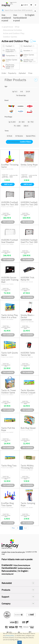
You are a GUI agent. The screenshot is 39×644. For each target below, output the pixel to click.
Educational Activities (12, 30)
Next (26, 528)
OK (20, 642)
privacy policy (10, 636)
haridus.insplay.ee (24, 568)
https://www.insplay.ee (22, 565)
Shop (17, 27)
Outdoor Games (10, 37)
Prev (13, 528)
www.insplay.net (7, 574)
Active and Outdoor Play (14, 33)
